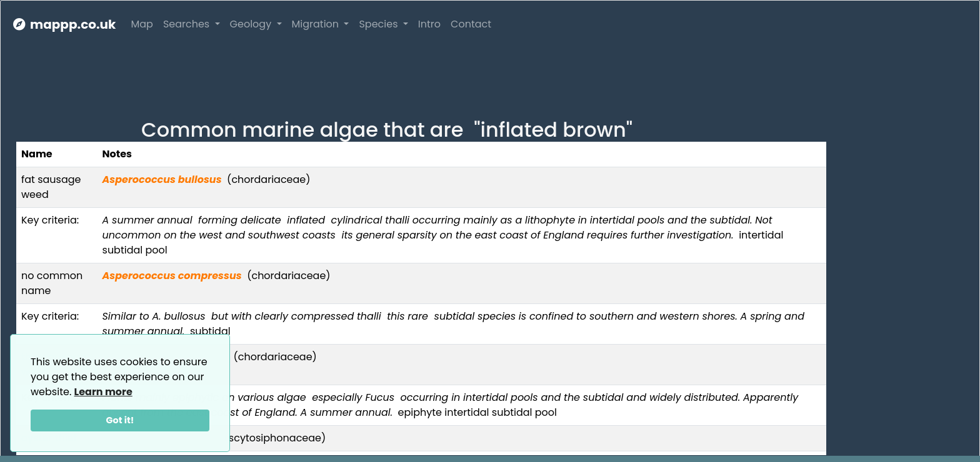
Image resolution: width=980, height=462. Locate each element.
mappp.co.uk (64, 24)
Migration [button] (317, 24)
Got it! (120, 420)
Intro (429, 24)
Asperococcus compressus (172, 276)
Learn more (103, 392)
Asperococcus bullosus (162, 179)
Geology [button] (252, 24)
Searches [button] (188, 24)
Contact (471, 24)
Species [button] (379, 24)
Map (142, 24)
